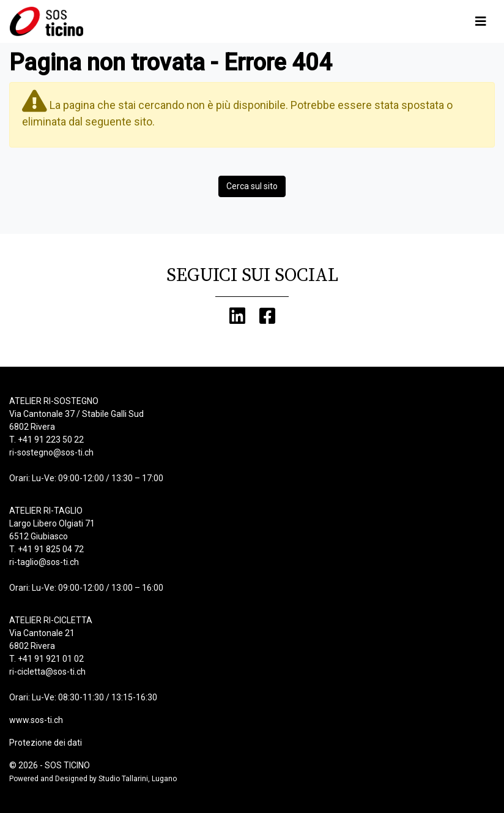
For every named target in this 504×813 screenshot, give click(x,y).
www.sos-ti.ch (36, 720)
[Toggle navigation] (481, 21)
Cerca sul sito (252, 186)
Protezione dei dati (46, 743)
